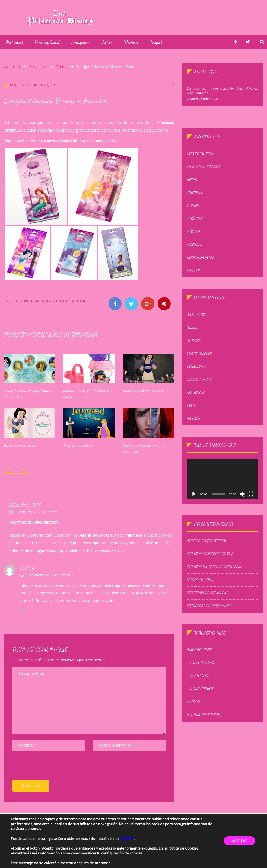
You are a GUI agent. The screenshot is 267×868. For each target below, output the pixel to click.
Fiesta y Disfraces (203, 165)
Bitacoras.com (25, 505)
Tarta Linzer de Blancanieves (143, 391)
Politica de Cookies (183, 848)
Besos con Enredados (78, 446)
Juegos (156, 42)
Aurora (22, 301)
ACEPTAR (239, 841)
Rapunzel (195, 390)
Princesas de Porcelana (208, 602)
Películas (199, 671)
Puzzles (194, 243)
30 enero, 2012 (45, 85)
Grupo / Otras (199, 377)
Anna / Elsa (196, 312)
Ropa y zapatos (200, 256)
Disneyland (47, 42)
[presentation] (54, 767)
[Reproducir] (193, 491)
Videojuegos (201, 684)
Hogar (192, 178)
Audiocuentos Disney (206, 537)
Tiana (81, 301)
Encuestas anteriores (202, 97)
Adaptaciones (199, 645)
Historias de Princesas (20, 446)
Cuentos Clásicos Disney (209, 550)
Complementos (200, 152)
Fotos (107, 42)
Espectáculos (202, 658)
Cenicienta (65, 301)
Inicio (12, 67)
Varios (62, 67)
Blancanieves (43, 301)
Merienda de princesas (207, 589)
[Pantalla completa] (252, 491)
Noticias (15, 42)
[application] (223, 476)
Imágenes (81, 42)
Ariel (9, 301)
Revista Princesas (203, 710)
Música (193, 230)
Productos (38, 67)
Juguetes (195, 191)
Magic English (200, 576)
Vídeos (131, 42)
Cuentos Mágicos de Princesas (214, 563)
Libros (193, 204)
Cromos (193, 697)
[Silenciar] (243, 491)
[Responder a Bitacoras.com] (12, 561)
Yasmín (193, 416)
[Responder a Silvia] (23, 611)
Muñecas (194, 217)
